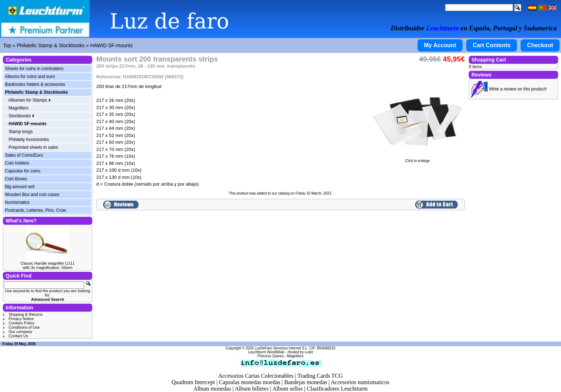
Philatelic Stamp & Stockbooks (51, 45)
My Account (440, 45)
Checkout (540, 45)
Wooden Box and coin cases (32, 195)
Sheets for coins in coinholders (34, 69)
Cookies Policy (21, 323)
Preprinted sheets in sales (33, 147)
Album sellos (287, 389)
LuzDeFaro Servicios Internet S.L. (282, 348)
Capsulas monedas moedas (250, 382)
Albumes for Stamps (30, 100)
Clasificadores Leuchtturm (337, 389)
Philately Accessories (29, 139)
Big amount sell (20, 187)
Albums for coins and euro (30, 77)
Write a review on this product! (518, 89)
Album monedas (212, 389)
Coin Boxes (16, 179)
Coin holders (17, 163)
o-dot (309, 352)
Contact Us (18, 336)
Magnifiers (18, 108)
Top (7, 45)
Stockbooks (22, 116)
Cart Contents (492, 45)
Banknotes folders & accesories (35, 84)
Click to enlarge (418, 159)
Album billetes (252, 389)
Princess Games (271, 356)
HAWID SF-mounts (111, 45)
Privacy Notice (21, 319)
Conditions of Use (24, 327)
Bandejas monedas (306, 382)
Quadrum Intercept (193, 382)
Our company (20, 332)
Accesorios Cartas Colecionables (256, 376)
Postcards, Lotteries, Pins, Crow (36, 210)
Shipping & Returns (26, 314)
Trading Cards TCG (320, 376)
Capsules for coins (23, 171)
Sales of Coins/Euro (24, 155)
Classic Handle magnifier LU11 (47, 263)
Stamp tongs (21, 132)
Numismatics (17, 202)
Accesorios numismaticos (360, 382)
